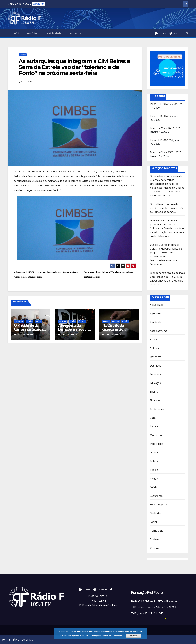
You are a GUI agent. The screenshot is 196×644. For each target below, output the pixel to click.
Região (23, 55)
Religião (155, 479)
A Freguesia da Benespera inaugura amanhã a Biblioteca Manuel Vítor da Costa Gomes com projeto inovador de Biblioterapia (74, 327)
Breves (106, 321)
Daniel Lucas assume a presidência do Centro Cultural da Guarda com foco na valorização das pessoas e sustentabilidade (167, 228)
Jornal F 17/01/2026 (161, 104)
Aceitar (133, 636)
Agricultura (157, 313)
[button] (187, 33)
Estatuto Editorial (98, 596)
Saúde (38, 321)
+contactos (164, 618)
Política (116, 321)
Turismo (155, 539)
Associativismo (159, 331)
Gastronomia (158, 409)
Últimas (82, 321)
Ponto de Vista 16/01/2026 (166, 128)
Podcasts (178, 33)
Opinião (155, 452)
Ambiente (156, 322)
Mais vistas (157, 435)
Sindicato (155, 513)
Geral (153, 418)
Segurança (156, 496)
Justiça (154, 426)
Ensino (154, 392)
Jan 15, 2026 (113, 334)
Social (153, 522)
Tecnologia (157, 531)
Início (17, 33)
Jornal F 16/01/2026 (161, 116)
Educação (156, 383)
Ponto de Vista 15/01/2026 (166, 152)
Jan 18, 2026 (25, 334)
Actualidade (157, 305)
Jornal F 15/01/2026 (161, 140)
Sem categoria (158, 505)
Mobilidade (157, 444)
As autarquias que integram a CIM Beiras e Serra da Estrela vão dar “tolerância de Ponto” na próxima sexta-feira (74, 67)
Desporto (156, 357)
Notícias (33, 33)
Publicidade (54, 33)
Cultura (63, 321)
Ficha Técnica (98, 601)
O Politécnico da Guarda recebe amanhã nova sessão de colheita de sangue (167, 208)
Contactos (75, 33)
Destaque (19, 321)
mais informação (115, 636)
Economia (156, 374)
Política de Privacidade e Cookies (98, 605)
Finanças (155, 400)
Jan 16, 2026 (69, 334)
